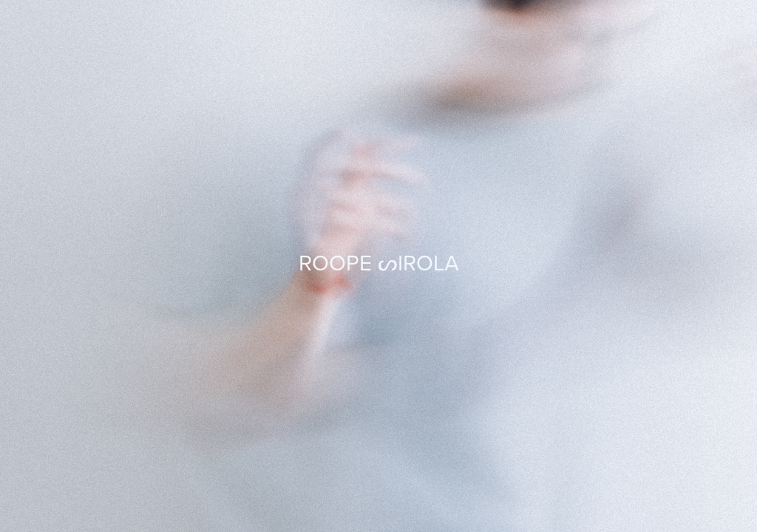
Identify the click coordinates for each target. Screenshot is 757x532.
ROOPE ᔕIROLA (379, 262)
